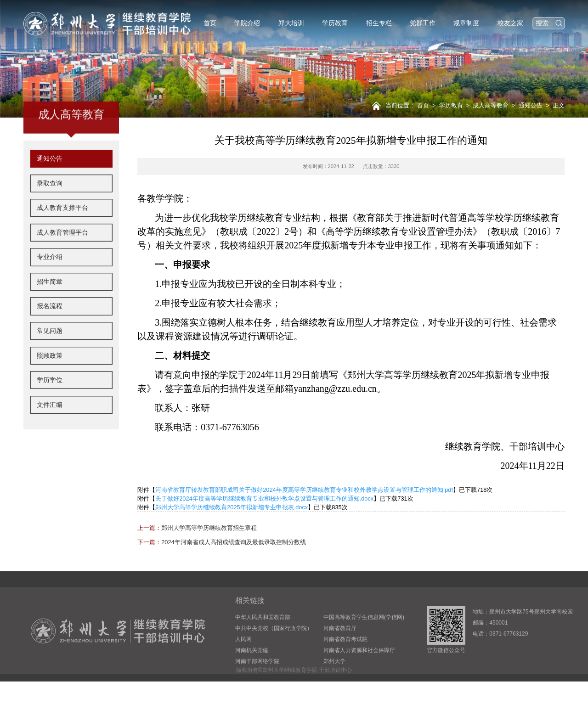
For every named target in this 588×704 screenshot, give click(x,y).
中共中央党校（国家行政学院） (274, 654)
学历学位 (50, 406)
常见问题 (50, 357)
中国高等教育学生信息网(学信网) (364, 643)
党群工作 (423, 23)
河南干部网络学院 (257, 687)
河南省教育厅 (340, 654)
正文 (559, 105)
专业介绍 (50, 283)
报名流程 (50, 332)
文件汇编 (50, 431)
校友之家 (510, 23)
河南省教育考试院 (345, 665)
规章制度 (466, 23)
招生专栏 (379, 23)
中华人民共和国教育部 (263, 643)
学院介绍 (247, 23)
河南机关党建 (252, 676)
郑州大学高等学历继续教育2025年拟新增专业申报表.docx (232, 507)
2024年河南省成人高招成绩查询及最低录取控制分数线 (221, 542)
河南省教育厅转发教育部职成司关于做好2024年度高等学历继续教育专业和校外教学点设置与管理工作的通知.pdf (304, 490)
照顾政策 (50, 382)
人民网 (243, 665)
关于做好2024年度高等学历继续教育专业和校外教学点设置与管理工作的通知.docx (264, 498)
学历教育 (335, 23)
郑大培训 (291, 23)
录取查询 (50, 209)
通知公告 (531, 105)
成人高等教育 (491, 105)
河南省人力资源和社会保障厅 (359, 676)
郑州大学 (334, 687)
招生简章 (50, 308)
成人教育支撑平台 (62, 234)
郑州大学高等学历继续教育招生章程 (197, 528)
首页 (210, 23)
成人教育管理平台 (62, 259)
